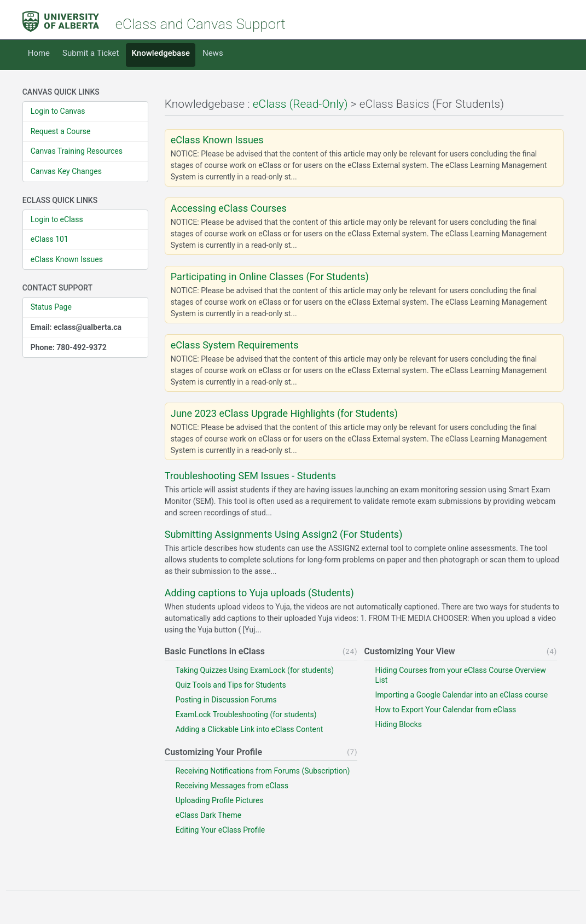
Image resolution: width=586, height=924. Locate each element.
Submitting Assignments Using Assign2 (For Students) (284, 534)
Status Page (51, 307)
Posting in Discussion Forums (226, 700)
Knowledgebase (160, 53)
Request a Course (61, 131)
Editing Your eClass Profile (221, 830)
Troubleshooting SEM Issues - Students (250, 476)
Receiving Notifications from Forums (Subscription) (263, 771)
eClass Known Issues (67, 259)
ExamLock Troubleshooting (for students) (246, 714)
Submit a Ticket (91, 53)
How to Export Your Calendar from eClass (445, 710)
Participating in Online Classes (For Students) (270, 277)
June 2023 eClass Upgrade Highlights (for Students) (284, 414)
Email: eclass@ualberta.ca (76, 327)
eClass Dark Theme (209, 815)
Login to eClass (57, 219)
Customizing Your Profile (213, 752)
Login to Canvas (58, 111)
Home (39, 53)
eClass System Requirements (235, 345)
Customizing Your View (409, 651)
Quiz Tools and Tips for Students (231, 685)
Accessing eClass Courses (229, 208)
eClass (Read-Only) (300, 104)
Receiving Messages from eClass (232, 786)
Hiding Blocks (398, 724)
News (213, 53)
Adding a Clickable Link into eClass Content (250, 729)
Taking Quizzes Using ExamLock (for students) (255, 670)
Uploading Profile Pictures (220, 800)
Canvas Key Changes (66, 171)
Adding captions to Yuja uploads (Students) (259, 593)
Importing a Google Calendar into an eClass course (461, 695)
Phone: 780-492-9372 (69, 347)
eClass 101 (50, 239)
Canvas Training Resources (77, 151)
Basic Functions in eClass (215, 651)
